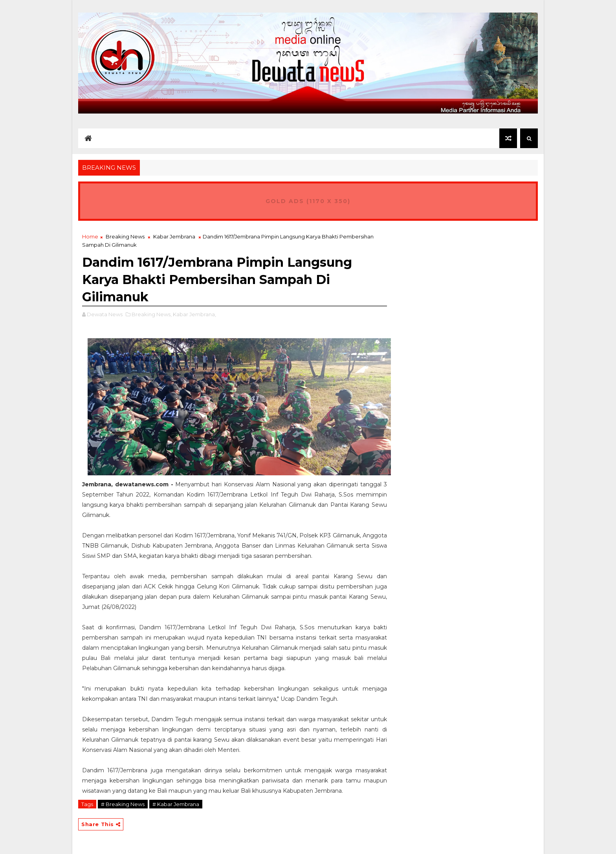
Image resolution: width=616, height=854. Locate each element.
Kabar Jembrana (174, 236)
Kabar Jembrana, (194, 314)
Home (90, 236)
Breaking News (125, 236)
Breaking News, (152, 314)
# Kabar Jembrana (176, 804)
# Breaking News (123, 804)
